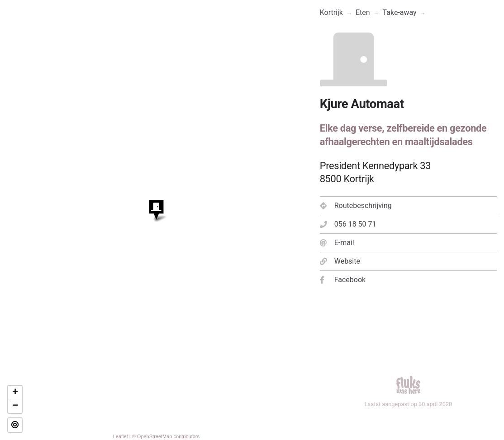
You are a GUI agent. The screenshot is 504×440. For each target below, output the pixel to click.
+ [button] (15, 393)
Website (340, 261)
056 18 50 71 (348, 224)
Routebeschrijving (356, 206)
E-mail (337, 243)
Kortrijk (331, 12)
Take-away (400, 12)
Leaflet (121, 436)
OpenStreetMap (155, 436)
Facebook (343, 280)
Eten (363, 12)
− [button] (15, 406)
